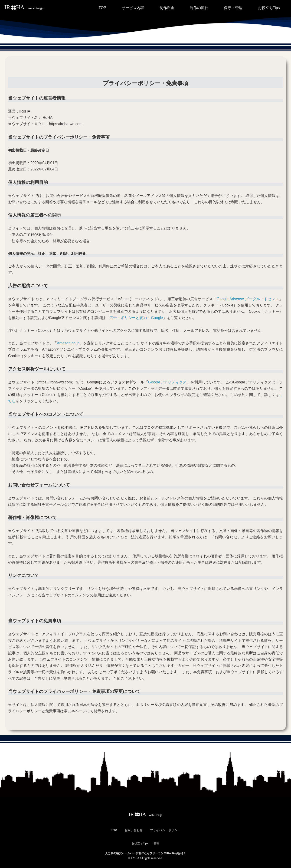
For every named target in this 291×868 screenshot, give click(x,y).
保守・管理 (233, 8)
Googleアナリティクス (167, 382)
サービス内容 (133, 8)
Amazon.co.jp (68, 343)
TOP (102, 8)
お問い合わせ (134, 830)
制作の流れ (199, 8)
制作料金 (167, 8)
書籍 (157, 843)
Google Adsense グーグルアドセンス (248, 299)
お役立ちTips (269, 8)
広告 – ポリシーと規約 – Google (136, 318)
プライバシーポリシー (165, 830)
